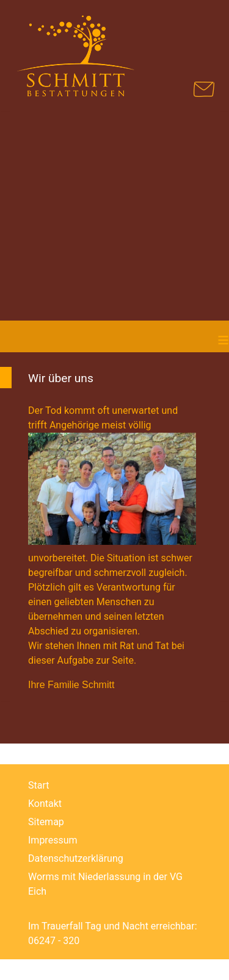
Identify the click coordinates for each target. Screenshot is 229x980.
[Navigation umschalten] (199, 32)
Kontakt (45, 804)
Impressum (53, 840)
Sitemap (46, 822)
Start (38, 785)
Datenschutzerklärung (76, 858)
